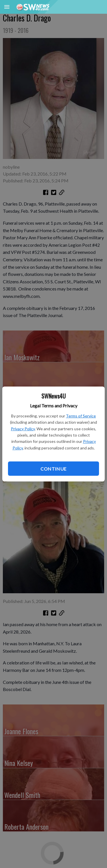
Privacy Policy (23, 429)
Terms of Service (81, 416)
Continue (53, 469)
